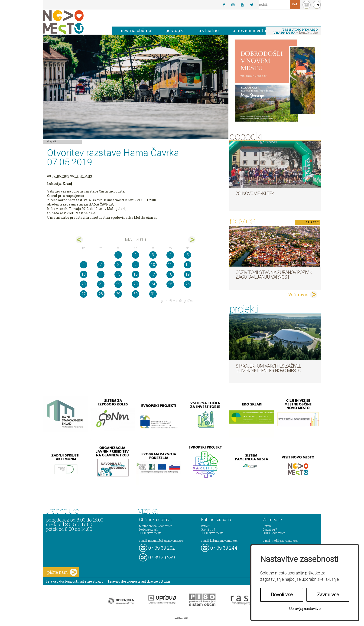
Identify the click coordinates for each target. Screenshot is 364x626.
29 (118, 294)
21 (101, 284)
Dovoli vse (282, 595)
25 (170, 284)
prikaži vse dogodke (177, 301)
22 (118, 284)
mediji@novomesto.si (285, 541)
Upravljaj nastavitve (305, 609)
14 (101, 274)
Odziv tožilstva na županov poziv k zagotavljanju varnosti (274, 275)
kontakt (307, 5)
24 (153, 284)
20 (84, 284)
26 (188, 284)
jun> (192, 240)
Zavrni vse (328, 595)
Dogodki (52, 141)
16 (136, 274)
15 (118, 274)
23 (136, 284)
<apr (79, 240)
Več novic (298, 294)
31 (153, 294)
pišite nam (62, 572)
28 (101, 294)
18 (170, 274)
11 (170, 265)
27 (84, 294)
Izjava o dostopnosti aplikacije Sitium (139, 581)
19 (188, 274)
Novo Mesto (74, 22)
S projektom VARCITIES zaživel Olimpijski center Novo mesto (268, 368)
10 (153, 265)
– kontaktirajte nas (296, 31)
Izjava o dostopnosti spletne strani (75, 581)
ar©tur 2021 (182, 618)
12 (188, 265)
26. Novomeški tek (255, 193)
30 (136, 294)
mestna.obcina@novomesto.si (166, 541)
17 (153, 274)
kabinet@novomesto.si (224, 541)
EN (317, 5)
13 (84, 274)
